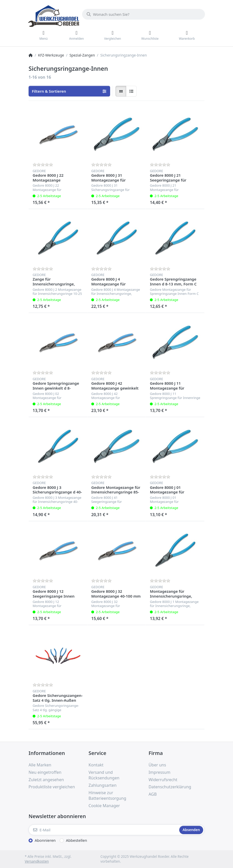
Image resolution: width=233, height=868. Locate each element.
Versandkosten (37, 861)
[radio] (121, 91)
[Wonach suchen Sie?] (144, 14)
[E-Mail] (103, 830)
